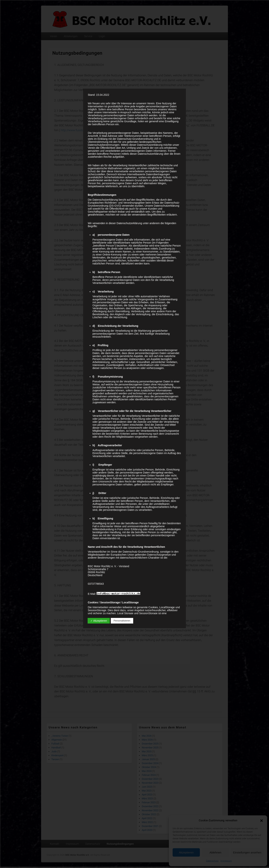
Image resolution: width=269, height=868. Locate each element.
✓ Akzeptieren (99, 621)
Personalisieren (122, 621)
